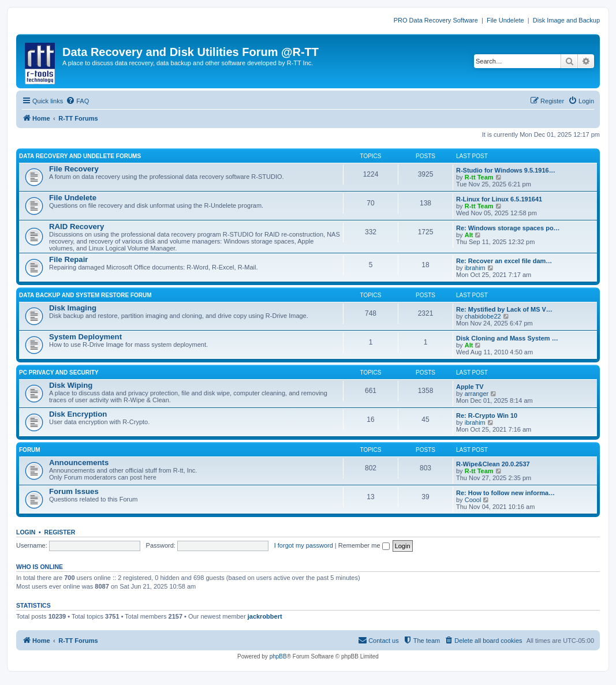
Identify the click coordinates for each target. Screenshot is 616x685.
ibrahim (475, 268)
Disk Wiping (71, 385)
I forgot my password (304, 545)
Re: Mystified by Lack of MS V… (504, 309)
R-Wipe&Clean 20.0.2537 (493, 464)
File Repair (68, 259)
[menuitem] (77, 101)
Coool (473, 500)
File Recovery (74, 169)
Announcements (79, 463)
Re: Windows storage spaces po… (508, 228)
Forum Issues (74, 491)
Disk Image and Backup (566, 20)
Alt (469, 235)
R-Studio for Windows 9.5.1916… (506, 170)
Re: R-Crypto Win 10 (487, 416)
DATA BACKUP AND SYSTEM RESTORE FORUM (85, 295)
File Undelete (505, 20)
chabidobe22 (483, 316)
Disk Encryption (78, 414)
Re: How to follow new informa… (505, 493)
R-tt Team (479, 177)
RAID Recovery (76, 227)
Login (26, 532)
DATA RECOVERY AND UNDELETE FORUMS (80, 156)
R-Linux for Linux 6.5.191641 (499, 199)
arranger (477, 394)
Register (60, 532)
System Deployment (85, 337)
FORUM (30, 450)
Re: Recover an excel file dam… (504, 261)
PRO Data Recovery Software (436, 20)
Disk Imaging (73, 308)
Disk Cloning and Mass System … (507, 338)
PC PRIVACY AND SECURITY (59, 373)
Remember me (364, 545)
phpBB (278, 656)
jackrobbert (265, 616)
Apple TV (470, 387)
